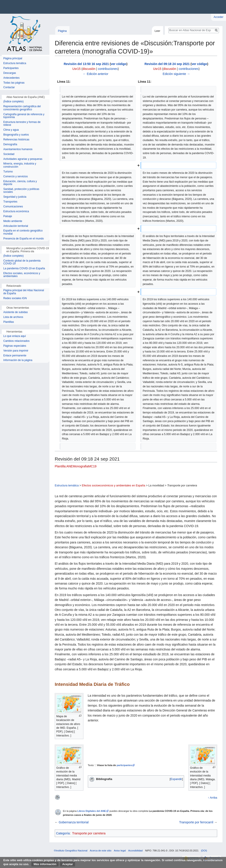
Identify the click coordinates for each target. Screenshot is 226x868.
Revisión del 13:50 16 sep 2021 (86, 64)
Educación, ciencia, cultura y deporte (20, 183)
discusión (89, 69)
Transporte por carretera (89, 833)
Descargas (10, 73)
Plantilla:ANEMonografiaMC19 (76, 466)
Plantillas (9, 322)
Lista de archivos (13, 317)
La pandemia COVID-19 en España (24, 269)
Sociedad (9, 154)
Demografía (10, 144)
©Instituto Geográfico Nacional (71, 851)
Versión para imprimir (16, 351)
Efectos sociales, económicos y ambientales (22, 275)
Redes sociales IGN (15, 298)
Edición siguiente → (176, 74)
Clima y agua (11, 130)
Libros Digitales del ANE (92, 811)
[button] (176, 779)
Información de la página (18, 360)
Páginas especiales (15, 346)
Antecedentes (11, 78)
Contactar (9, 87)
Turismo (8, 172)
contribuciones (108, 69)
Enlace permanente (15, 356)
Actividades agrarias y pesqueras (23, 159)
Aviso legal (120, 851)
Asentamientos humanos (18, 149)
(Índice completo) (13, 102)
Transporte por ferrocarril (196, 822)
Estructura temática (67, 486)
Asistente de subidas (16, 312)
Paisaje (8, 216)
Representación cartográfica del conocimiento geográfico (22, 108)
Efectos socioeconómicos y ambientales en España (114, 486)
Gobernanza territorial (74, 822)
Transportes (10, 202)
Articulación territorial (16, 226)
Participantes (11, 68)
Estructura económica (16, 211)
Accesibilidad (135, 851)
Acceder (218, 17)
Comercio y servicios (16, 177)
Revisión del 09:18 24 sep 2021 (167, 64)
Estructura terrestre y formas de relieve (22, 124)
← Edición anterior (95, 74)
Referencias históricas (16, 140)
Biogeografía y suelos (16, 135)
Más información (45, 864)
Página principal (13, 58)
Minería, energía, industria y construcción (20, 165)
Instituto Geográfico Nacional (71, 7)
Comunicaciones (13, 207)
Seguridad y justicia (15, 197)
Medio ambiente (13, 221)
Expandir (176, 779)
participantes (124, 765)
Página (62, 31)
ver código (119, 64)
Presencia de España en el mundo (24, 239)
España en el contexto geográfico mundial (23, 232)
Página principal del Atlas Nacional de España (24, 292)
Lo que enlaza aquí (15, 336)
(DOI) (204, 851)
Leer (157, 31)
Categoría (63, 833)
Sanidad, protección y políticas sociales (21, 191)
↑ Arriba (212, 798)
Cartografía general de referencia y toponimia (24, 116)
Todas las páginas (14, 83)
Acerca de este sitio (101, 851)
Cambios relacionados (16, 341)
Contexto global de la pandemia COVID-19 (22, 262)
